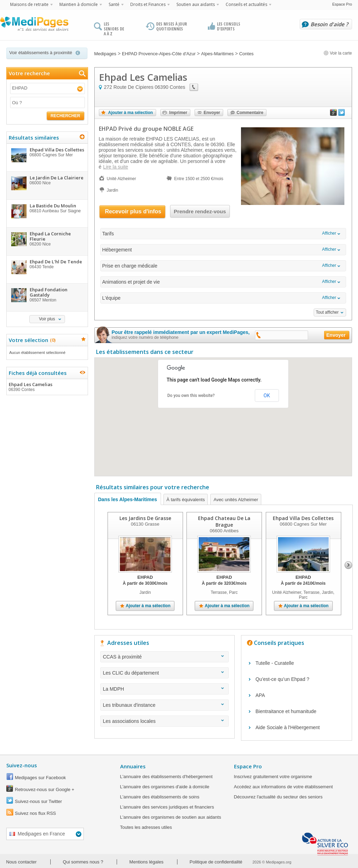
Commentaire (250, 113)
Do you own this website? (191, 396)
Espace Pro (342, 4)
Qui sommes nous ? (83, 862)
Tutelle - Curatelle (275, 663)
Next (348, 565)
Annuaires (133, 766)
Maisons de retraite (29, 4)
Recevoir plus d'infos (133, 211)
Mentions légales (146, 862)
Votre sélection (31, 340)
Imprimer (178, 113)
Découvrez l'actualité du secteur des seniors (278, 797)
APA (260, 695)
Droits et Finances (148, 4)
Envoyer (212, 113)
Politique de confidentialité (216, 862)
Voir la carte (338, 53)
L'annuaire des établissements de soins (160, 797)
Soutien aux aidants (196, 4)
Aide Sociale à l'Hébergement (288, 727)
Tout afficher (327, 312)
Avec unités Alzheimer (236, 500)
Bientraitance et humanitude (286, 711)
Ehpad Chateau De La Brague (224, 521)
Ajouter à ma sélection (131, 113)
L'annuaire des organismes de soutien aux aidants (171, 817)
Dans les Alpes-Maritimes (128, 499)
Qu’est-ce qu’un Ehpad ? (283, 679)
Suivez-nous (22, 765)
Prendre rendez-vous (200, 211)
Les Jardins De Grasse (145, 518)
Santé (114, 4)
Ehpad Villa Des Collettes (303, 518)
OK (267, 396)
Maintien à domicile (79, 4)
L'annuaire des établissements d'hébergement (166, 777)
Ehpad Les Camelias (47, 387)
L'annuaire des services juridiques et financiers (167, 807)
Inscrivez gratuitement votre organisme (273, 777)
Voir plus (47, 319)
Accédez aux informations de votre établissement (283, 787)
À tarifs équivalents (186, 500)
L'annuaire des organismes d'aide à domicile (165, 787)
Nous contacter (21, 862)
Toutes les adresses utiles (146, 827)
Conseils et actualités (246, 4)
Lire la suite (116, 167)
